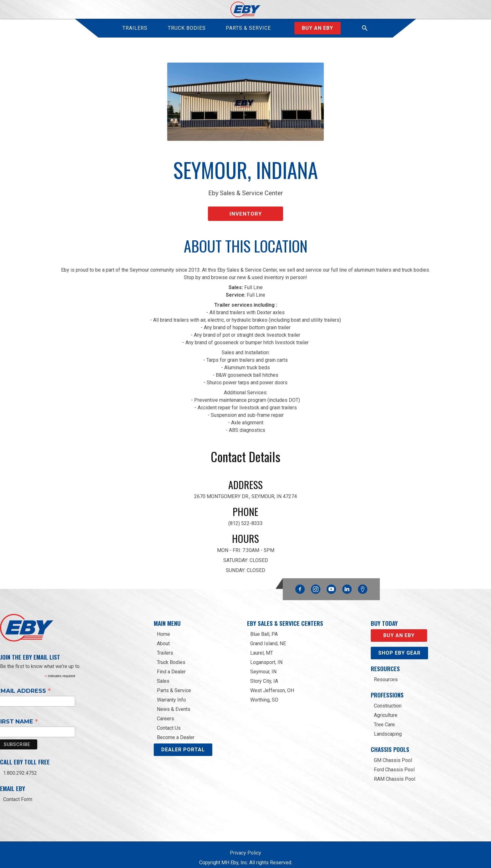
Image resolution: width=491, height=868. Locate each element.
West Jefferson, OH (272, 684)
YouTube (331, 581)
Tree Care (384, 718)
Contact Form (18, 793)
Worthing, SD (264, 694)
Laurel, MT (262, 647)
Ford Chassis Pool (394, 764)
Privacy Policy (246, 847)
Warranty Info (171, 694)
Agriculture (386, 709)
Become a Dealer (176, 731)
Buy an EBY (399, 629)
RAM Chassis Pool (395, 773)
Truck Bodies (171, 656)
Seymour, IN (263, 665)
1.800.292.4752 (20, 767)
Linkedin (347, 581)
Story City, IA (264, 675)
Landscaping (388, 728)
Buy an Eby (318, 28)
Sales (163, 675)
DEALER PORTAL (183, 743)
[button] (365, 28)
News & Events (174, 703)
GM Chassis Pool (393, 754)
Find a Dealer (171, 665)
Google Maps (363, 583)
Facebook (300, 581)
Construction (388, 700)
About (163, 637)
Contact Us (169, 722)
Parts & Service (174, 684)
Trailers (165, 647)
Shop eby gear (399, 647)
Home (163, 628)
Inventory (246, 209)
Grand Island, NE (268, 637)
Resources (386, 673)
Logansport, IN (266, 656)
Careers (165, 712)
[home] (246, 9)
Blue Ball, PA (264, 628)
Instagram (316, 581)
